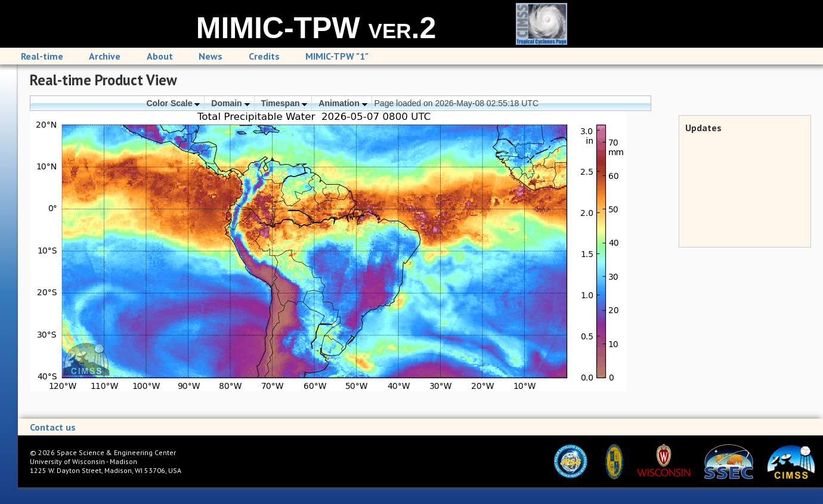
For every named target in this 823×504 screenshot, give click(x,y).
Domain (230, 103)
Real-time (42, 56)
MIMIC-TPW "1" (337, 56)
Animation (343, 103)
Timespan (284, 103)
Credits (264, 56)
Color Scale (173, 103)
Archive (105, 56)
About (160, 56)
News (211, 56)
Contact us (53, 427)
